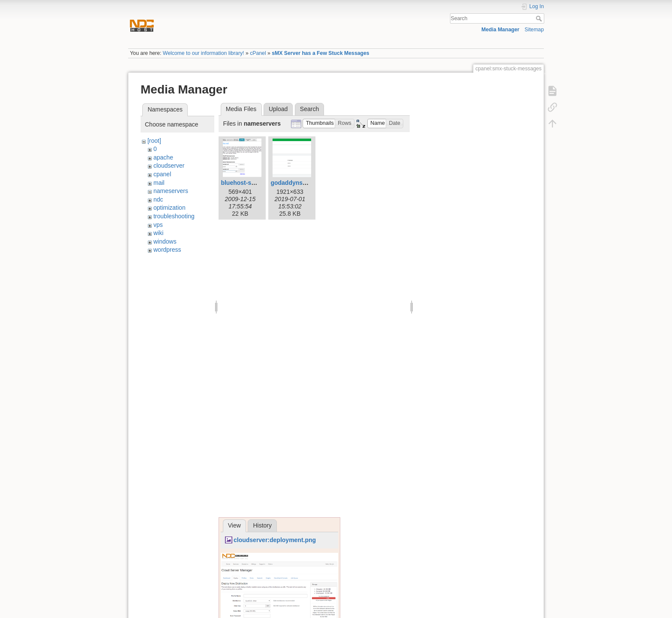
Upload (278, 109)
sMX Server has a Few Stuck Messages (320, 53)
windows (165, 241)
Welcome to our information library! (204, 53)
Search (540, 18)
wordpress (167, 250)
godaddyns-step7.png (301, 183)
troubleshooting (174, 216)
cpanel (162, 174)
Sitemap (534, 30)
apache (163, 157)
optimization (169, 208)
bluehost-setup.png (249, 183)
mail (159, 183)
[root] (154, 141)
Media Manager (500, 30)
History (262, 525)
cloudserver (169, 166)
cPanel (258, 53)
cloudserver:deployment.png (275, 540)
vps (158, 225)
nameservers (171, 191)
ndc (158, 199)
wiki (158, 233)
